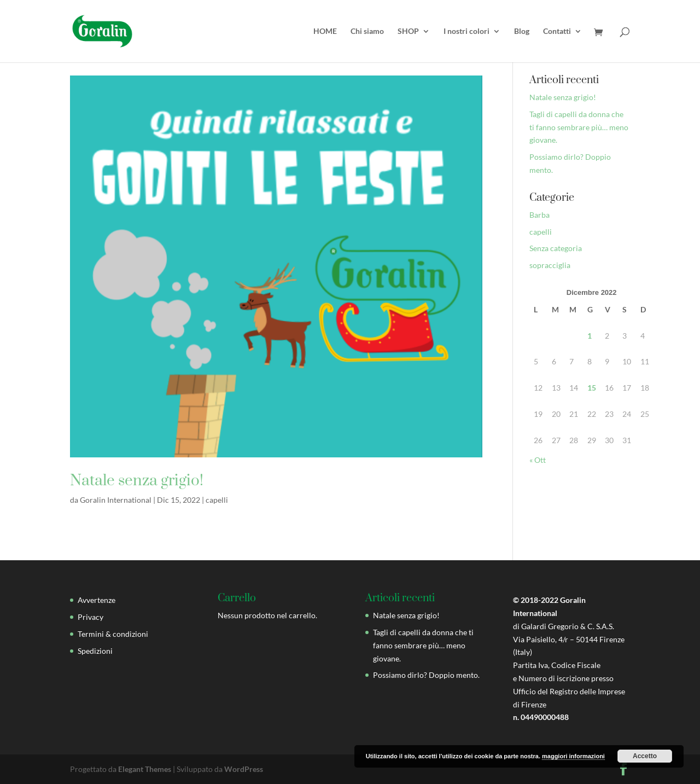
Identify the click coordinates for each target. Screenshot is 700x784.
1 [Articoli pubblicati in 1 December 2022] (590, 336)
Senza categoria (556, 248)
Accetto (645, 756)
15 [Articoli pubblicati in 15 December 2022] (592, 388)
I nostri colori (466, 31)
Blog (522, 31)
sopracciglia (550, 265)
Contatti (557, 31)
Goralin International (116, 500)
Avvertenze (97, 600)
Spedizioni (95, 651)
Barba (539, 215)
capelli (217, 500)
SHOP (408, 31)
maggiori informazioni (573, 756)
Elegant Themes (145, 769)
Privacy (91, 617)
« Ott (538, 460)
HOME (325, 31)
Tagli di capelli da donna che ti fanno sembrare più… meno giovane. (579, 127)
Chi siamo (367, 31)
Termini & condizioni (113, 634)
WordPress (244, 769)
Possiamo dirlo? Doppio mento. (426, 675)
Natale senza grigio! (137, 481)
